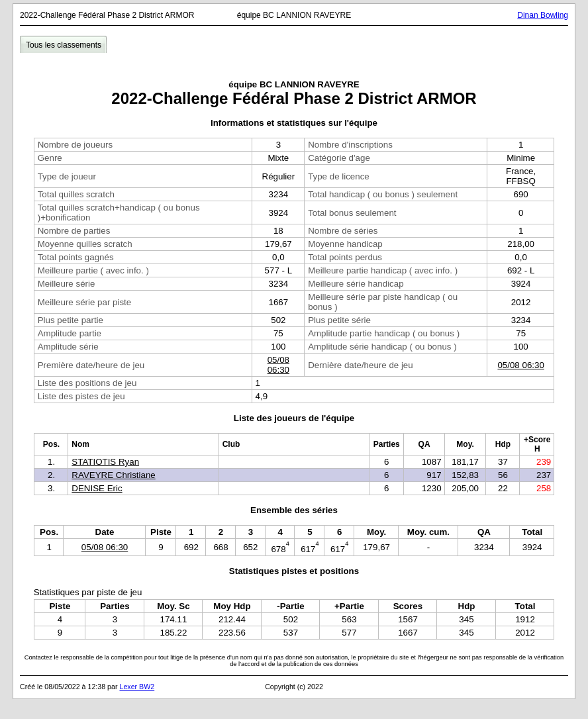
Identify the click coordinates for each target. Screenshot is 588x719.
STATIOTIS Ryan (105, 462)
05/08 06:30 (278, 365)
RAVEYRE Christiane (113, 475)
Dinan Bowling (543, 15)
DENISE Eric (97, 488)
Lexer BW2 (137, 687)
